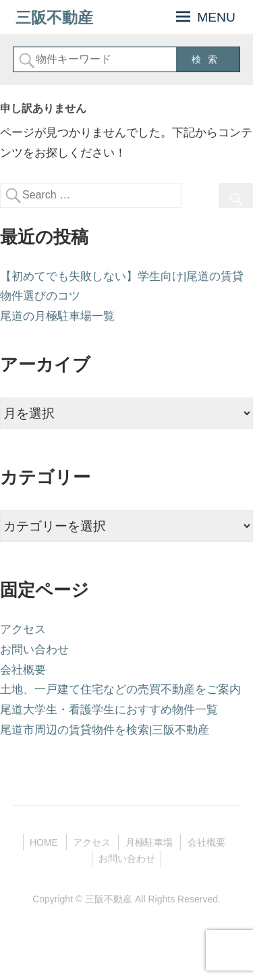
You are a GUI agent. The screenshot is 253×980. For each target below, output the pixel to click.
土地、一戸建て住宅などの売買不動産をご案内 (120, 689)
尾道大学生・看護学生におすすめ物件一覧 (109, 710)
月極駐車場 (149, 842)
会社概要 (23, 670)
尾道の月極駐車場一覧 (57, 316)
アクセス (23, 629)
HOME (44, 842)
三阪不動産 (54, 17)
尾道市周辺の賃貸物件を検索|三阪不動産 (105, 730)
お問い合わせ (34, 650)
